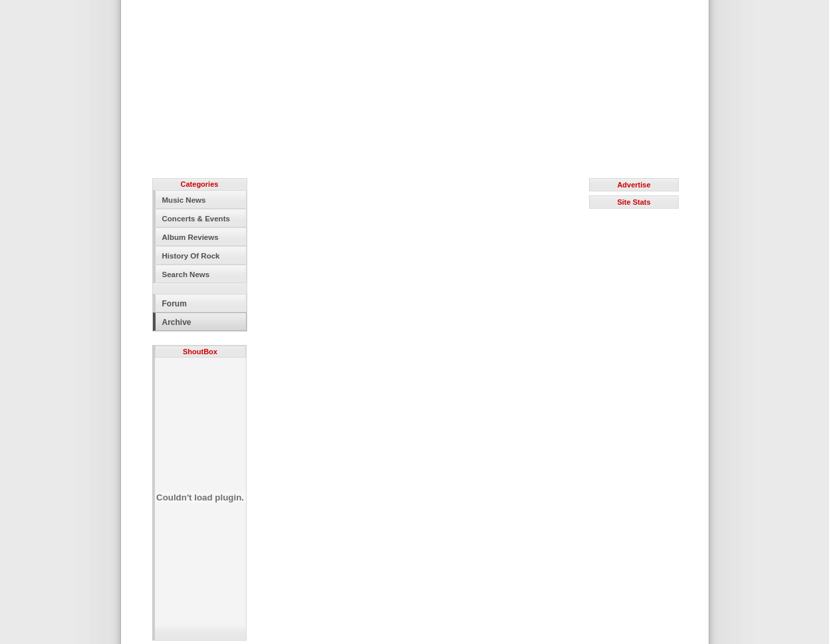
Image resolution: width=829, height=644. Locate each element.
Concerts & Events (196, 219)
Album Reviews (190, 237)
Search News (186, 274)
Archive (177, 322)
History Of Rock (191, 256)
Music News (184, 200)
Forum (175, 304)
